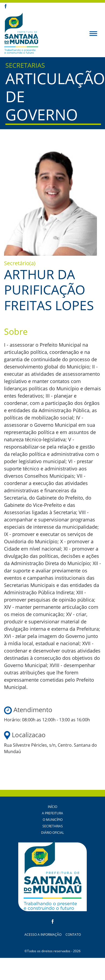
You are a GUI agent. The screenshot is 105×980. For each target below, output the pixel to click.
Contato (73, 935)
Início (52, 807)
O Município (53, 820)
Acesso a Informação (43, 935)
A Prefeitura (52, 813)
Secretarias (53, 826)
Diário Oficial (52, 833)
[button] (93, 33)
